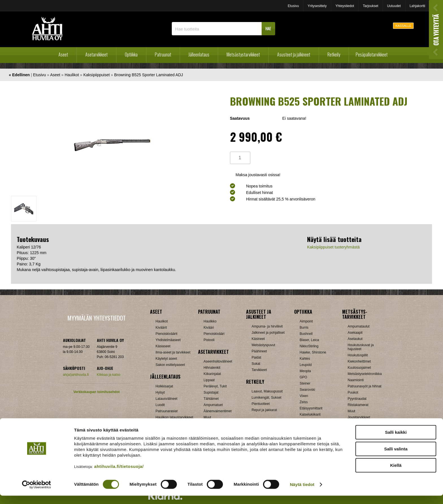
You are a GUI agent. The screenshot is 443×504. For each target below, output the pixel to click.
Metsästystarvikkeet (243, 54)
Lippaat (209, 380)
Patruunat (163, 54)
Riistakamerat (358, 405)
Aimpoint (306, 321)
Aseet (63, 54)
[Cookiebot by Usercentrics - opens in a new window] (37, 493)
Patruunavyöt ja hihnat (365, 386)
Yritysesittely (317, 6)
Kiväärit (161, 328)
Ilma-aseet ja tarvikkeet (173, 352)
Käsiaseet (163, 346)
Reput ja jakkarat (264, 410)
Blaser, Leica (310, 340)
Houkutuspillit (358, 355)
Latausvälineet (167, 399)
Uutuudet (394, 6)
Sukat (256, 364)
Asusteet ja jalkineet (294, 54)
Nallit (159, 424)
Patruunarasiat (167, 411)
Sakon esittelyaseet (170, 365)
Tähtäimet (211, 399)
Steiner (305, 383)
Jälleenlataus (199, 54)
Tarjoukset (371, 6)
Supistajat (211, 392)
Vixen (304, 396)
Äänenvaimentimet (218, 411)
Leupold (306, 365)
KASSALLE (403, 26)
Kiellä (396, 474)
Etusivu (293, 6)
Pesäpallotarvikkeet (372, 54)
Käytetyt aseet (166, 359)
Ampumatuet (213, 405)
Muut (208, 417)
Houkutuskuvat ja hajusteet (361, 347)
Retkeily (334, 54)
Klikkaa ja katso (109, 375)
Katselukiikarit (310, 414)
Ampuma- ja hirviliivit (267, 326)
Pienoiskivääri (214, 334)
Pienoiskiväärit (167, 334)
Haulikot (72, 75)
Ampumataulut (359, 326)
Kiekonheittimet (359, 361)
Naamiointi (356, 380)
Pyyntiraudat (357, 399)
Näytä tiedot (302, 493)
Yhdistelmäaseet (168, 340)
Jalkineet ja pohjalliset (268, 333)
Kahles (305, 359)
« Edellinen (19, 75)
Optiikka (131, 54)
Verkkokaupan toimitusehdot (96, 392)
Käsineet (258, 339)
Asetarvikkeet (96, 54)
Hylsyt (160, 392)
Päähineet (259, 351)
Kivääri (209, 328)
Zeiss (304, 402)
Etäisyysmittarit (311, 408)
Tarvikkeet (259, 370)
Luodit (160, 405)
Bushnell (306, 334)
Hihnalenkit (212, 368)
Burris (304, 328)
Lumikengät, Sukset (267, 398)
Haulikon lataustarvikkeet (174, 417)
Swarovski (308, 390)
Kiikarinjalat (212, 374)
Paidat (257, 357)
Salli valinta (396, 457)
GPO (304, 377)
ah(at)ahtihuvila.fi (76, 375)
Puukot (353, 392)
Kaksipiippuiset (96, 75)
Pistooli (209, 340)
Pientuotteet (261, 404)
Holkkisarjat (164, 386)
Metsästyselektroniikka (365, 374)
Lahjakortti (417, 6)
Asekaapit (355, 333)
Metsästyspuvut (263, 345)
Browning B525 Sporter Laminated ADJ (149, 75)
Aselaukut (355, 339)
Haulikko (210, 321)
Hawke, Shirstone (313, 352)
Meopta (305, 371)
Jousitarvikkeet (359, 417)
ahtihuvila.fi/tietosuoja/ (119, 475)
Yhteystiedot (345, 6)
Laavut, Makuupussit (267, 391)
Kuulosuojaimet (359, 368)
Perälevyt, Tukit (215, 386)
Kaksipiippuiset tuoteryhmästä (333, 247)
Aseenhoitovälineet (218, 361)
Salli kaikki (396, 441)
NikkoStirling (309, 346)
